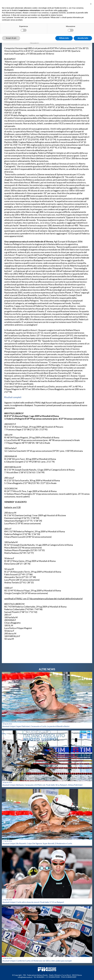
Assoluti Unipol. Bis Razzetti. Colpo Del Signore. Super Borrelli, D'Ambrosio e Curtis (37, 843)
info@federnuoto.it (25, 977)
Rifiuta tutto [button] (64, 38)
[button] (91, 4)
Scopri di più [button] (11, 38)
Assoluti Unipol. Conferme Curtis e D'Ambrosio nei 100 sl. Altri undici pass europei (37, 961)
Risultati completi (13, 397)
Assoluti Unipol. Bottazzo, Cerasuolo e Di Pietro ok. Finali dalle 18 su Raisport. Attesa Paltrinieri (42, 785)
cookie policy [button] (62, 10)
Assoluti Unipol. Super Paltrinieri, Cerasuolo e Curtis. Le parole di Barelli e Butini (36, 726)
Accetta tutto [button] (83, 38)
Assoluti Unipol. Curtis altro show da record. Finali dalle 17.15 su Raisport (33, 902)
